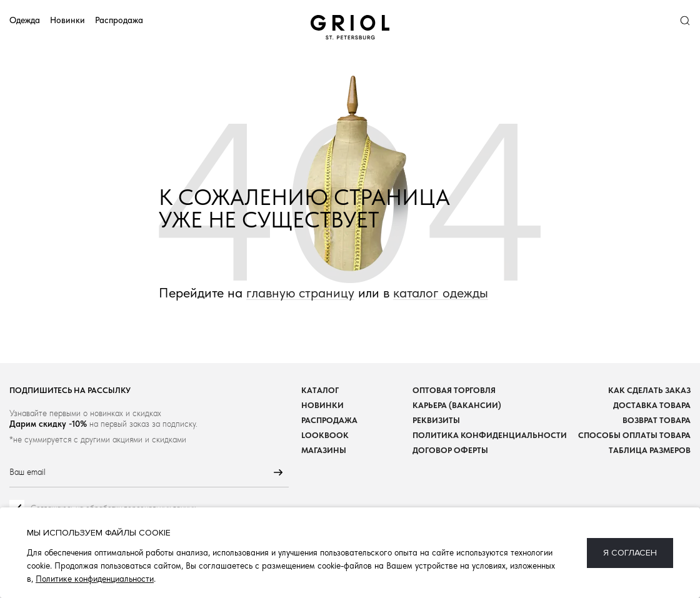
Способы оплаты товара (634, 435)
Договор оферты (450, 450)
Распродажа (119, 20)
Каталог (320, 390)
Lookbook (325, 435)
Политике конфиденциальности (95, 579)
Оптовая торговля (454, 390)
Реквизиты (436, 420)
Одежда (25, 20)
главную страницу (300, 293)
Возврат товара (657, 420)
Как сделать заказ (649, 390)
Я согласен (630, 553)
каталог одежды (441, 293)
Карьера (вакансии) (457, 405)
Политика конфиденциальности (490, 435)
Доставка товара (652, 405)
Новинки (67, 20)
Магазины (324, 450)
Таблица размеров (650, 450)
